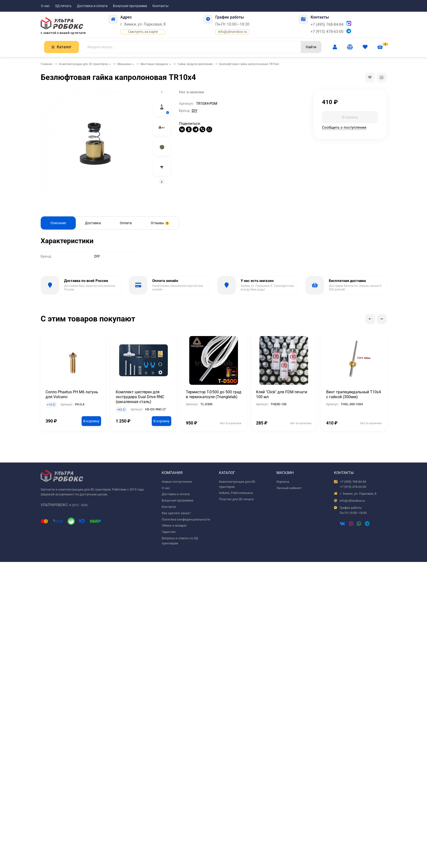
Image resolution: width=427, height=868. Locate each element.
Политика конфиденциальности (186, 519)
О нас (45, 6)
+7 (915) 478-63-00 (327, 32)
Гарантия (169, 532)
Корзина (283, 482)
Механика (124, 64)
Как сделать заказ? (176, 513)
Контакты (161, 6)
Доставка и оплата (92, 6)
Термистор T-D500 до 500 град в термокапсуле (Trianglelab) (214, 394)
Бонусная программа (130, 6)
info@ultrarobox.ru (232, 32)
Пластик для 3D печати (236, 499)
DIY (195, 111)
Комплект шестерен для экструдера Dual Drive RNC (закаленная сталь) (140, 397)
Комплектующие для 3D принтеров (83, 64)
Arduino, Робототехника (236, 493)
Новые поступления (177, 482)
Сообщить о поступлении (344, 127)
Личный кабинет (289, 488)
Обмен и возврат (174, 526)
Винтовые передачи (154, 64)
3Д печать (63, 6)
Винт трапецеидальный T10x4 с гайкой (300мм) (354, 394)
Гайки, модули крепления (195, 64)
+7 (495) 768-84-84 (327, 24)
